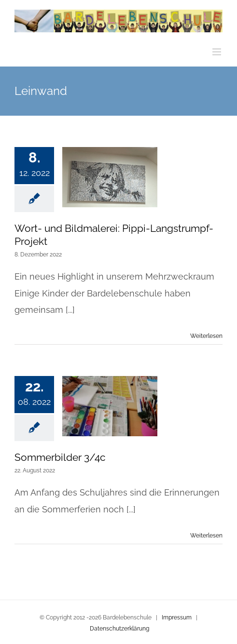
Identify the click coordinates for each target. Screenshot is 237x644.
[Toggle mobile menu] (217, 52)
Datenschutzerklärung (119, 629)
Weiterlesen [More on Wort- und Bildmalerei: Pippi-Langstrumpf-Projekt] (206, 336)
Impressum (177, 617)
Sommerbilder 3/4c (60, 457)
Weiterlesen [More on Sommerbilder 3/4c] (206, 536)
